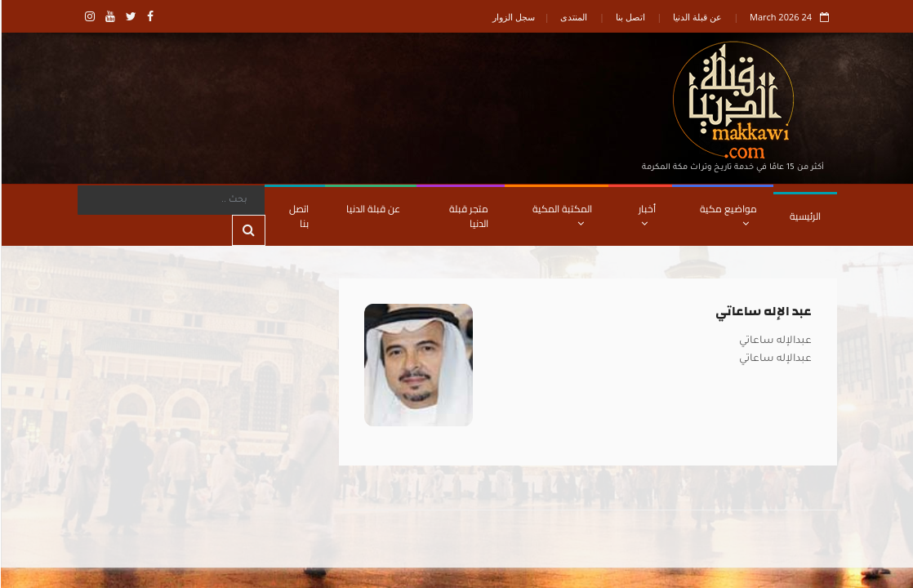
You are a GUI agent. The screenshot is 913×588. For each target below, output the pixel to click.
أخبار (646, 214)
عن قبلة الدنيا (697, 17)
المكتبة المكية (561, 214)
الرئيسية (804, 216)
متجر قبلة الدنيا (468, 216)
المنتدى (573, 17)
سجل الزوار (513, 17)
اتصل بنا (630, 17)
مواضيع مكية (728, 214)
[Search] (170, 200)
